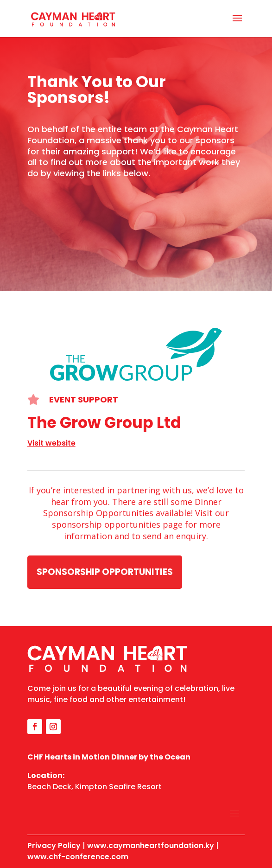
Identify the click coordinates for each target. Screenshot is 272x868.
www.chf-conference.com (78, 857)
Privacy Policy (54, 846)
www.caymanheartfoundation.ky (151, 846)
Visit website (51, 443)
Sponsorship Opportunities (105, 572)
